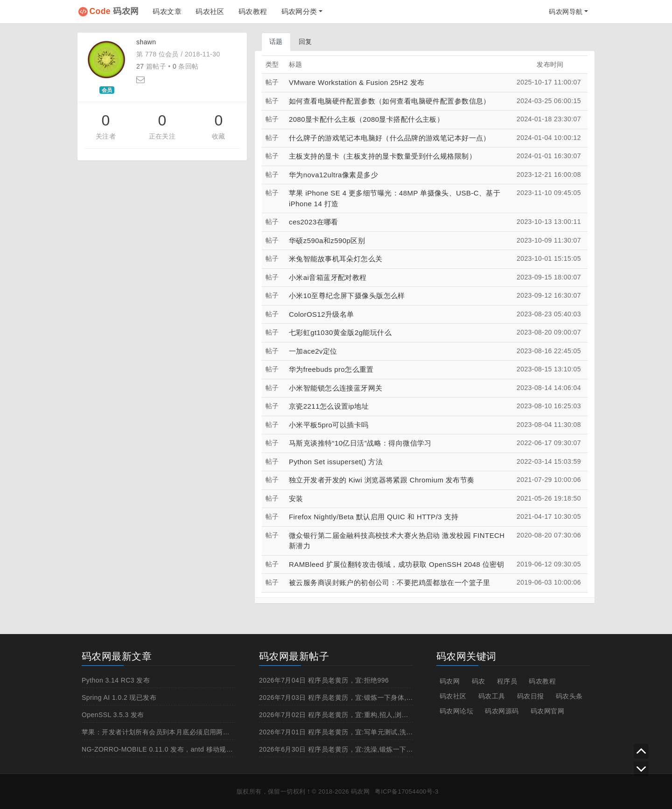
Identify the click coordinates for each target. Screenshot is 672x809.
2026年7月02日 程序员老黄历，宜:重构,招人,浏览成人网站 (347, 715)
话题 (276, 42)
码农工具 (492, 696)
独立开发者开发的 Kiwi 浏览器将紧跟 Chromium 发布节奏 (382, 480)
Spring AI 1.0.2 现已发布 (119, 697)
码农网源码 (502, 711)
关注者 (106, 136)
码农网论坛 (456, 711)
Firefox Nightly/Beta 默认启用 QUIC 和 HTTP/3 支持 (374, 517)
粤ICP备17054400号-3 (407, 792)
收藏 (219, 136)
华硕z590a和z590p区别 (327, 241)
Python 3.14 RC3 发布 (116, 680)
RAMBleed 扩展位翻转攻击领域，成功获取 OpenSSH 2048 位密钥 (396, 564)
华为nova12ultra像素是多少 (333, 175)
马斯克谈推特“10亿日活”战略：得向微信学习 (360, 443)
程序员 (507, 681)
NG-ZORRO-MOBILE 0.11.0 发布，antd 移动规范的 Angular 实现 (181, 749)
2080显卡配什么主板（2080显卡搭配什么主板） (366, 119)
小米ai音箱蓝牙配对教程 (328, 277)
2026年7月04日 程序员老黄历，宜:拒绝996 (324, 680)
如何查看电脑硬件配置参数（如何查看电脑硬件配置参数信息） (390, 101)
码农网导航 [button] (566, 12)
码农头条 (569, 696)
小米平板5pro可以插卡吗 (329, 425)
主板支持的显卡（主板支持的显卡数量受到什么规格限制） (382, 156)
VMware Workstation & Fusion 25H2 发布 (357, 82)
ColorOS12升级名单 (322, 314)
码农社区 (210, 11)
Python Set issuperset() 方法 (336, 462)
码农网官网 (547, 711)
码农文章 (167, 11)
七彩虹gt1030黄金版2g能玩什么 (340, 332)
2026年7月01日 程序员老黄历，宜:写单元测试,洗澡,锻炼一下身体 (357, 732)
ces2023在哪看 (314, 222)
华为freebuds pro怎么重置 (331, 369)
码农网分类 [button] (299, 11)
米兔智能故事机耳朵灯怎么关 (336, 259)
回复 (305, 42)
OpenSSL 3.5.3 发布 (113, 715)
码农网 (114, 11)
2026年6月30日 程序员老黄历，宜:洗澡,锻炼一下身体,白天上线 (354, 749)
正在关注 (162, 136)
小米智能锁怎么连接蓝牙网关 (336, 388)
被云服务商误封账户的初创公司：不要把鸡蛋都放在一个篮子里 (390, 582)
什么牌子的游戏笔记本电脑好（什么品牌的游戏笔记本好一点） (390, 138)
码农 (479, 681)
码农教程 (253, 11)
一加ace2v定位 (313, 351)
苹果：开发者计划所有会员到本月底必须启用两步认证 (162, 732)
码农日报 (531, 696)
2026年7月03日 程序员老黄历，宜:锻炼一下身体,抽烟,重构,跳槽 (355, 697)
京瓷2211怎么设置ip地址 (329, 406)
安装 (296, 499)
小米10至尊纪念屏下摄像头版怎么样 (347, 296)
